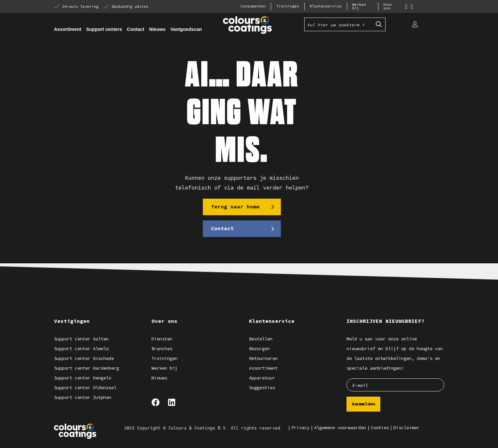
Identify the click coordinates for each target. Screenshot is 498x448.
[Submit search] (379, 24)
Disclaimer (406, 428)
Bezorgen (259, 349)
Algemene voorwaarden (340, 428)
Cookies (380, 428)
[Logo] (75, 431)
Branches (162, 349)
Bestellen (261, 339)
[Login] (415, 24)
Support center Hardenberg (86, 368)
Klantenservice (326, 6)
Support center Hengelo (83, 378)
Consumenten (253, 6)
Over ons (388, 7)
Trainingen (288, 6)
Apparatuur (262, 378)
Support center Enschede (84, 358)
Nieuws (159, 378)
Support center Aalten (81, 339)
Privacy (300, 428)
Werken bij (359, 7)
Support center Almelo (81, 349)
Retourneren (263, 358)
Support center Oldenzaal (85, 388)
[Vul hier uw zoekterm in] (338, 24)
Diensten (162, 339)
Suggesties (262, 388)
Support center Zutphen (83, 397)
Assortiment (263, 368)
